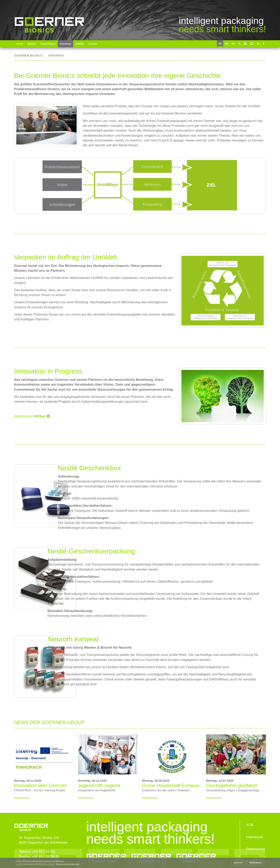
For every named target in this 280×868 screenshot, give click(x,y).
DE (221, 44)
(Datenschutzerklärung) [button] (68, 864)
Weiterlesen (30, 410)
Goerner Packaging (105, 856)
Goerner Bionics (49, 39)
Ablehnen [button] (238, 863)
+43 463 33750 (43, 848)
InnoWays (66, 44)
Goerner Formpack (151, 856)
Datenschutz (256, 845)
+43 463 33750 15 (46, 853)
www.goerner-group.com (31, 819)
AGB (250, 821)
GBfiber (80, 44)
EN (227, 44)
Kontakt (93, 44)
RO (234, 44)
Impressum (254, 833)
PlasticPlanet (48, 44)
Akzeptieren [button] (255, 863)
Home (20, 44)
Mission (32, 44)
